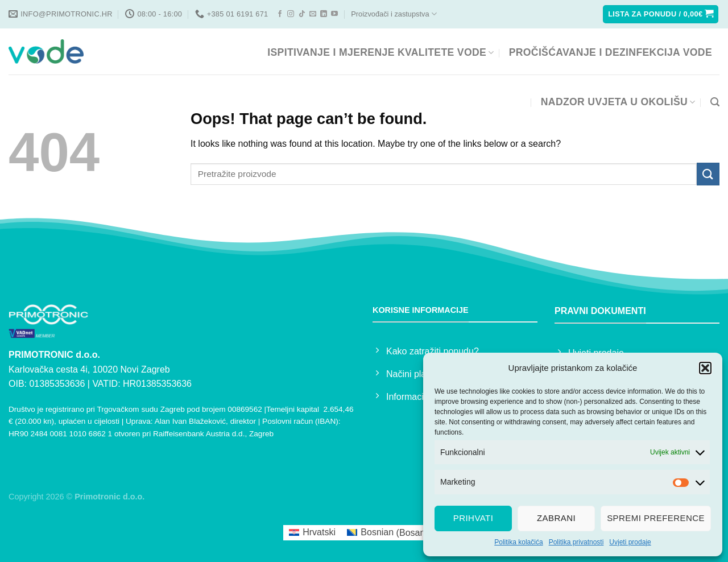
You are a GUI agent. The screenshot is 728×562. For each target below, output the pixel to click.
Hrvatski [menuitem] (319, 532)
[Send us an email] (313, 14)
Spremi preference (656, 518)
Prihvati (473, 518)
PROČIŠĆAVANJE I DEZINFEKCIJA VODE (611, 52)
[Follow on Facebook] (280, 14)
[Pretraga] (715, 102)
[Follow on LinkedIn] (324, 14)
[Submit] (708, 174)
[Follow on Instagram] (291, 14)
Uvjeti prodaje (630, 542)
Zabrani (556, 518)
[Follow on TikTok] (302, 14)
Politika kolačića (518, 542)
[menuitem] (312, 533)
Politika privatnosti (576, 542)
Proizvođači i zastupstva (394, 14)
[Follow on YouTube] (334, 14)
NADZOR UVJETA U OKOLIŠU (618, 102)
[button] (705, 368)
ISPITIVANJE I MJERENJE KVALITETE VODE (380, 52)
